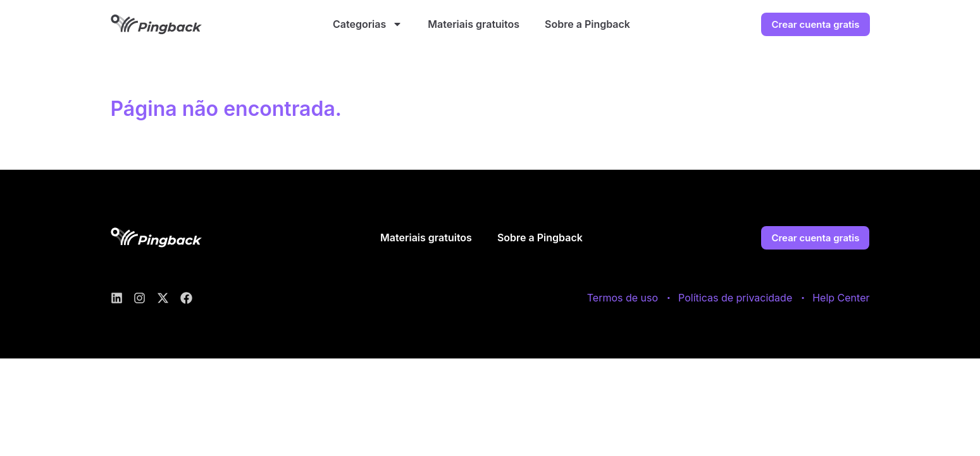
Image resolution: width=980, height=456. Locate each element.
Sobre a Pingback (587, 24)
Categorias (368, 24)
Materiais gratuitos (474, 24)
